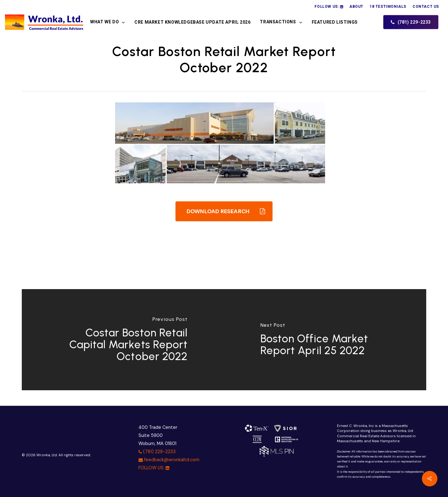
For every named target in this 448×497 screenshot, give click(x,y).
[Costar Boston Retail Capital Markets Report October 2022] (123, 340)
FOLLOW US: (154, 468)
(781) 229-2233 (157, 452)
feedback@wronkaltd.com (169, 460)
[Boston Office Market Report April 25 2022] (325, 340)
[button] (224, 211)
